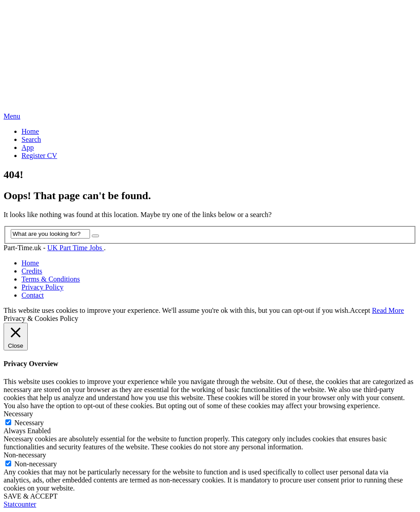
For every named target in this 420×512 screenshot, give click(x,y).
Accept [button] (360, 310)
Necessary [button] (18, 414)
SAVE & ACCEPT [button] (31, 496)
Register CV (39, 156)
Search (31, 139)
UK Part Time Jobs (76, 248)
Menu (12, 116)
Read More (388, 310)
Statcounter (20, 504)
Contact (33, 295)
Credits (32, 271)
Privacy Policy (43, 287)
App (28, 147)
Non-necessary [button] (25, 455)
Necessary (29, 423)
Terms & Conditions (51, 279)
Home (30, 131)
